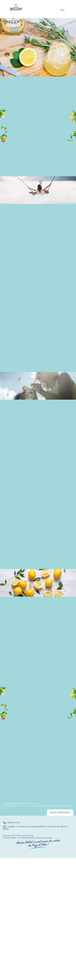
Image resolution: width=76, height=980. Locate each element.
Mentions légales (9, 838)
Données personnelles (26, 838)
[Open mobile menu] (63, 10)
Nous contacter (60, 813)
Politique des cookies (44, 838)
